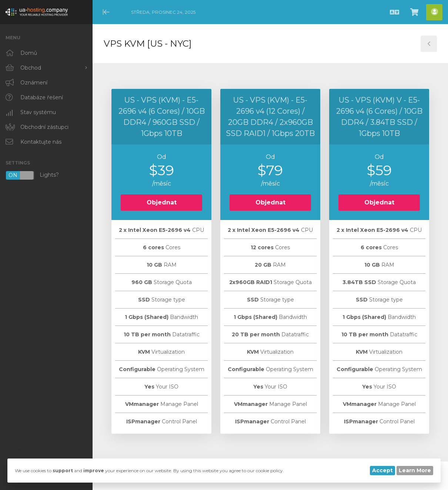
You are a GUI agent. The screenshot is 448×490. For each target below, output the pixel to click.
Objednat (162, 202)
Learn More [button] (415, 470)
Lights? (32, 175)
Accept (382, 470)
